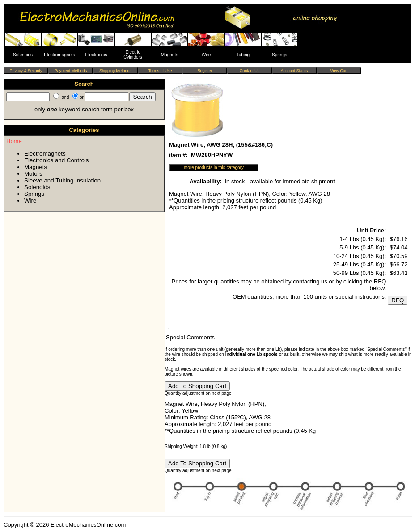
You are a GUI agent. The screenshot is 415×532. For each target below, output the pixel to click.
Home (14, 141)
